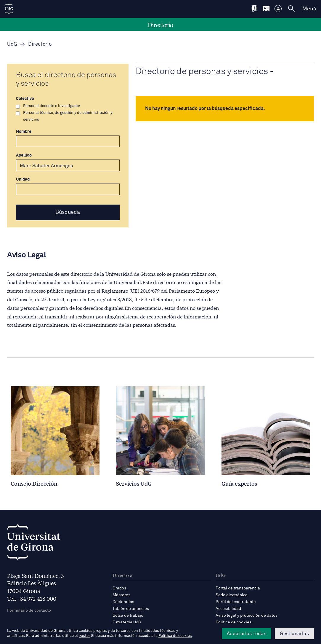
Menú (309, 9)
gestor (84, 636)
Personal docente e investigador (48, 106)
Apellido (68, 162)
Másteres (121, 595)
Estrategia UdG (127, 622)
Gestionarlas (294, 634)
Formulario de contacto (29, 610)
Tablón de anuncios (131, 609)
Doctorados (123, 602)
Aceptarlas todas (247, 634)
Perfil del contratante (236, 602)
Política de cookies (233, 622)
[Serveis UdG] (160, 436)
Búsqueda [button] (68, 212)
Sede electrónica (232, 595)
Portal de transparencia (238, 588)
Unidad (68, 186)
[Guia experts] (266, 436)
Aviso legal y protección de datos (247, 616)
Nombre (68, 138)
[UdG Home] (9, 9)
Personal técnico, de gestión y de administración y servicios (64, 116)
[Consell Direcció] (55, 436)
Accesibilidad (228, 609)
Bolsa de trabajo (128, 616)
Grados (119, 588)
